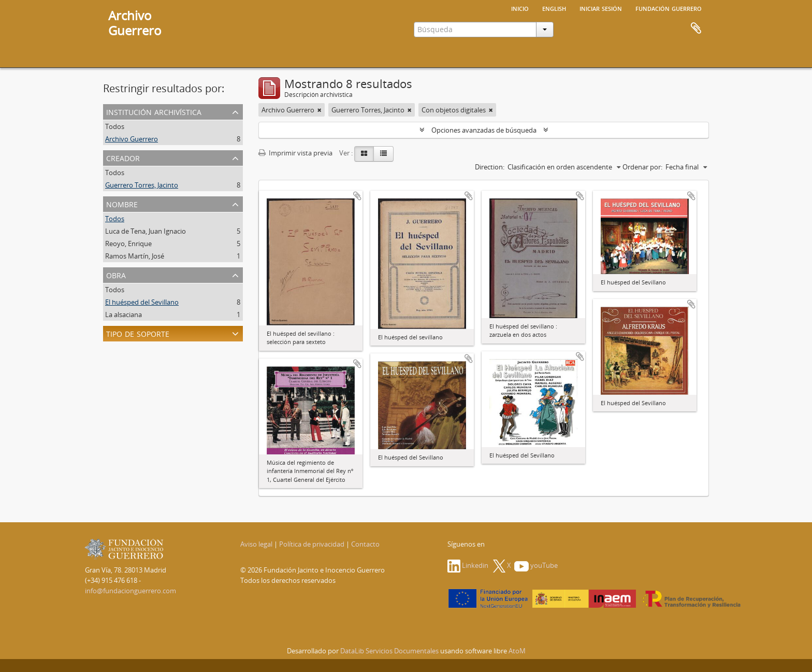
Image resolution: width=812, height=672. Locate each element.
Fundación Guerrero (669, 8)
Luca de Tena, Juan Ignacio (146, 231)
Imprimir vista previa (295, 153)
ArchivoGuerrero (135, 23)
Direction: (490, 167)
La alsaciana (124, 314)
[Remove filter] (320, 110)
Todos (115, 126)
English (554, 8)
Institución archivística (154, 111)
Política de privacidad (312, 544)
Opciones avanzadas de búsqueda (484, 130)
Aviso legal (256, 544)
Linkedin (468, 565)
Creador (123, 157)
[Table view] (383, 154)
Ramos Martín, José (135, 256)
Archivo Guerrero (132, 139)
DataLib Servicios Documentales (389, 651)
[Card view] (364, 154)
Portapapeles (696, 28)
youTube (536, 565)
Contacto (365, 544)
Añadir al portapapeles (357, 196)
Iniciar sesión (601, 8)
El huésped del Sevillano (142, 302)
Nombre (122, 203)
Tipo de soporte (138, 333)
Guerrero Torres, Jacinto (142, 185)
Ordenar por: (642, 167)
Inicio (520, 8)
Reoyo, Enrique (128, 244)
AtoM (517, 651)
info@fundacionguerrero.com (130, 591)
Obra (116, 274)
